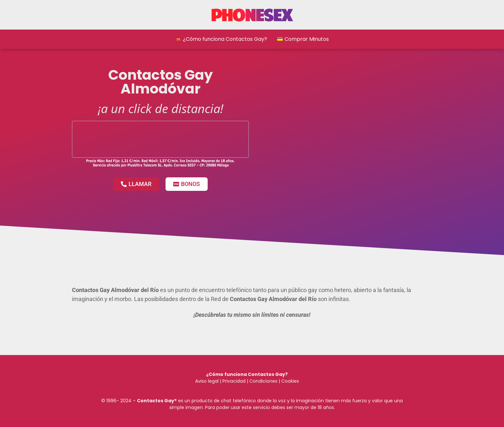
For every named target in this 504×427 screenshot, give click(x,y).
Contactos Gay (156, 401)
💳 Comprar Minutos (303, 39)
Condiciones (263, 381)
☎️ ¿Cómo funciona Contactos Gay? (221, 39)
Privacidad (234, 381)
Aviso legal (207, 381)
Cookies (290, 381)
